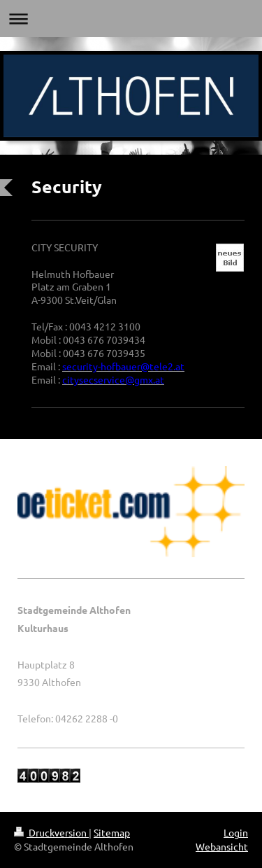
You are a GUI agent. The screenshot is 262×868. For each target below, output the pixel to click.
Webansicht (222, 846)
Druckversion (51, 832)
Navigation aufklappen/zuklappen (131, 19)
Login (236, 832)
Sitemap (112, 832)
